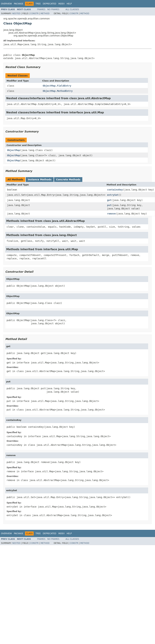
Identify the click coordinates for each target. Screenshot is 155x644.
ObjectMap (14, 150)
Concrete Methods (68, 180)
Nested (16, 13)
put (109, 205)
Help (69, 4)
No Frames (53, 9)
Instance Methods (40, 180)
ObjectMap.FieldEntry (57, 86)
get (109, 200)
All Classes (72, 9)
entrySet (113, 195)
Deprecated (50, 4)
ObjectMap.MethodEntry (58, 91)
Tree (38, 4)
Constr (34, 13)
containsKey (115, 190)
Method (45, 13)
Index (62, 4)
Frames (41, 9)
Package (19, 4)
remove (111, 214)
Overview (6, 4)
